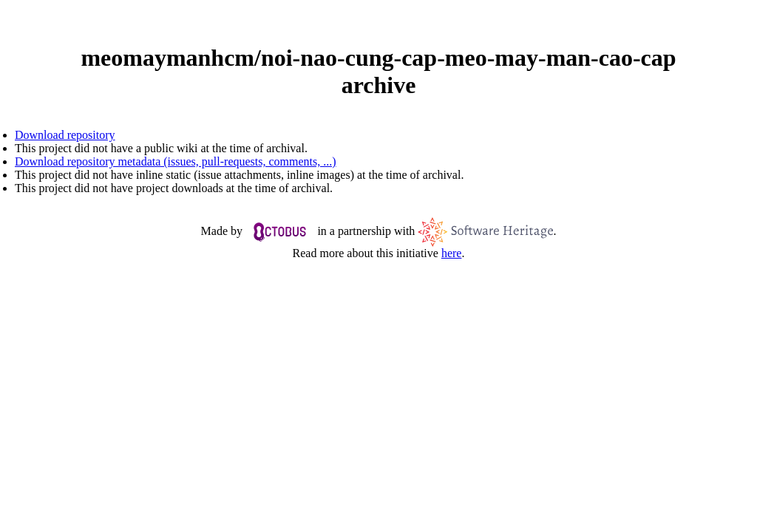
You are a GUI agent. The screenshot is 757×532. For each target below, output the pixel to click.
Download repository (65, 135)
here (452, 253)
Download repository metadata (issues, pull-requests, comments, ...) (176, 161)
